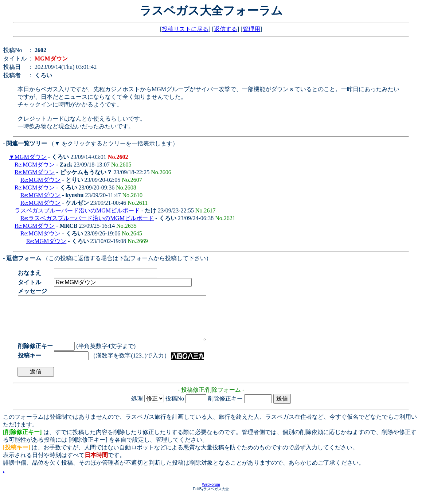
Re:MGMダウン (35, 165)
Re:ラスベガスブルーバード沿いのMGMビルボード (87, 218)
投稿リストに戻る (185, 29)
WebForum (211, 493)
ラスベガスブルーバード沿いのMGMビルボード (77, 210)
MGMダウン (31, 157)
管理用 (251, 29)
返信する (226, 29)
